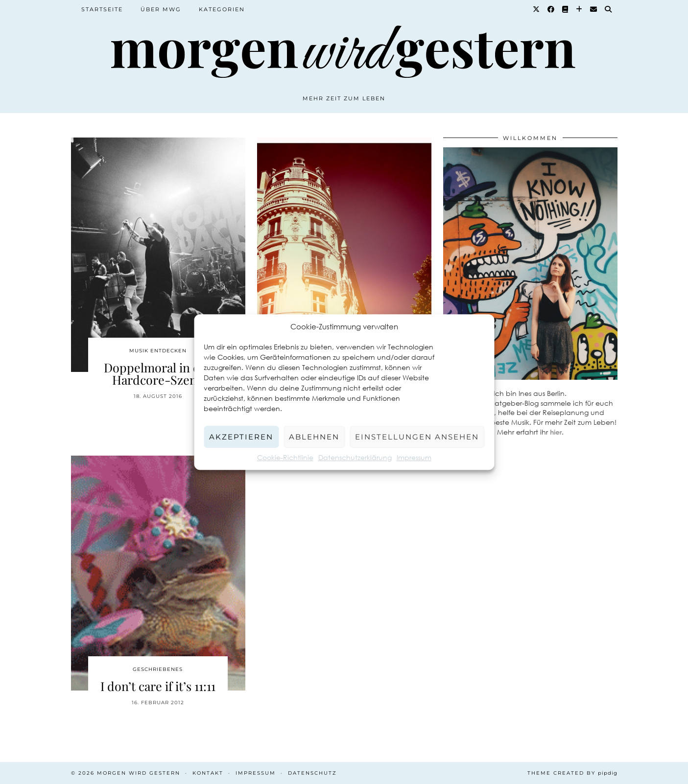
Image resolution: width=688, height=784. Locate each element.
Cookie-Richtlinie (285, 457)
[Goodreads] (566, 9)
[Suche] (609, 9)
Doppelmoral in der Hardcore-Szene (158, 373)
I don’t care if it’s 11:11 (158, 686)
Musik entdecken (158, 351)
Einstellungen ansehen (417, 437)
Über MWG (161, 9)
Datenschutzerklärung (355, 457)
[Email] (594, 9)
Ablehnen (314, 437)
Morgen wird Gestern (139, 773)
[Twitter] (537, 9)
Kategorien (222, 9)
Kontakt (208, 773)
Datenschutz (312, 773)
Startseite (102, 9)
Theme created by (572, 773)
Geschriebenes (158, 669)
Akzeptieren (241, 437)
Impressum (414, 457)
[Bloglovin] (580, 9)
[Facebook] (551, 9)
